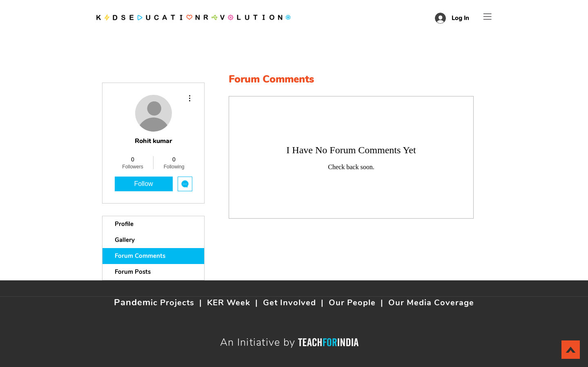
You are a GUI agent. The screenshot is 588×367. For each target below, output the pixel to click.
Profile (124, 224)
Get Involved (290, 303)
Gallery (125, 240)
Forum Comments (140, 256)
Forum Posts (133, 272)
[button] (488, 17)
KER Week (229, 303)
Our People (352, 303)
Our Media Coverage (431, 303)
